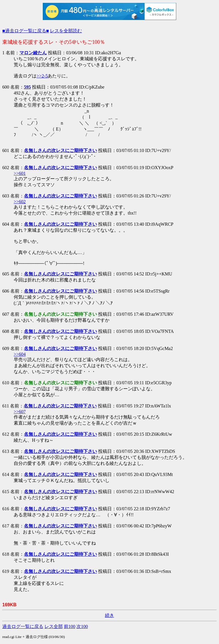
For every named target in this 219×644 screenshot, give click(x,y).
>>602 (20, 202)
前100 (70, 626)
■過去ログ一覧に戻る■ (26, 31)
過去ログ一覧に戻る (23, 626)
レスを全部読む (66, 31)
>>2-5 (42, 76)
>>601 (20, 173)
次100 (82, 626)
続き (109, 615)
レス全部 (54, 626)
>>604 (20, 354)
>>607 (20, 412)
